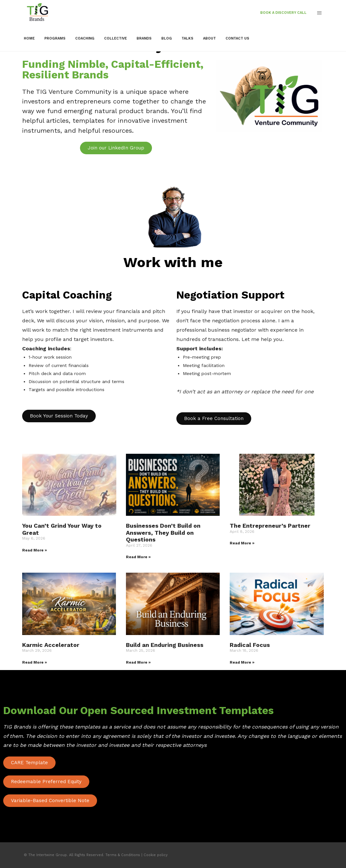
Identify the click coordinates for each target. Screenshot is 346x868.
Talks (187, 38)
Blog (167, 38)
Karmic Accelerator (51, 645)
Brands (144, 38)
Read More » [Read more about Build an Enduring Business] (138, 662)
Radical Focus (250, 645)
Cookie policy (156, 855)
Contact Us (237, 38)
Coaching (85, 38)
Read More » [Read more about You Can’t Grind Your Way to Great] (35, 550)
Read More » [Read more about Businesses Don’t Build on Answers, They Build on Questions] (138, 557)
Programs (55, 38)
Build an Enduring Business (165, 645)
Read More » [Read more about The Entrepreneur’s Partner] (242, 543)
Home (29, 38)
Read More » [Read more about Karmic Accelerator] (35, 662)
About (209, 38)
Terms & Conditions (123, 855)
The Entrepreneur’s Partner (270, 526)
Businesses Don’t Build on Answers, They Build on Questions (163, 532)
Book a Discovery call (283, 13)
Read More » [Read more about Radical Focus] (242, 662)
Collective (115, 38)
